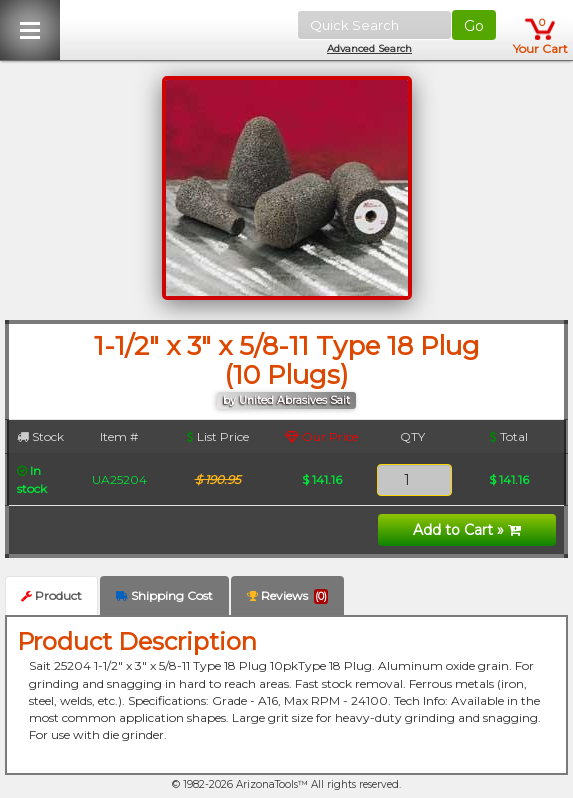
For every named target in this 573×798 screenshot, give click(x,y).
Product (51, 595)
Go (474, 26)
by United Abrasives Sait (286, 400)
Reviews (287, 596)
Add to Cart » (467, 530)
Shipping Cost (164, 595)
